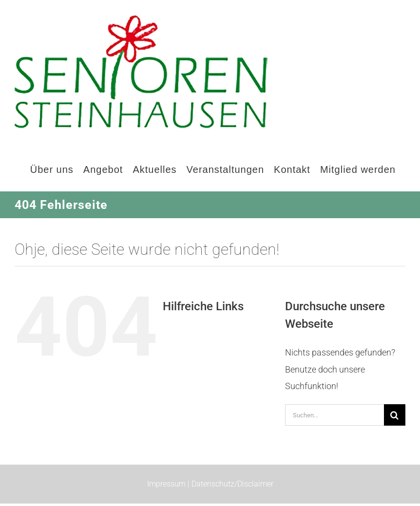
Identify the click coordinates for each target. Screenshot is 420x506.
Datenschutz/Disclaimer (232, 484)
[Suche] (395, 415)
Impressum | (169, 484)
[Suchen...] (334, 415)
